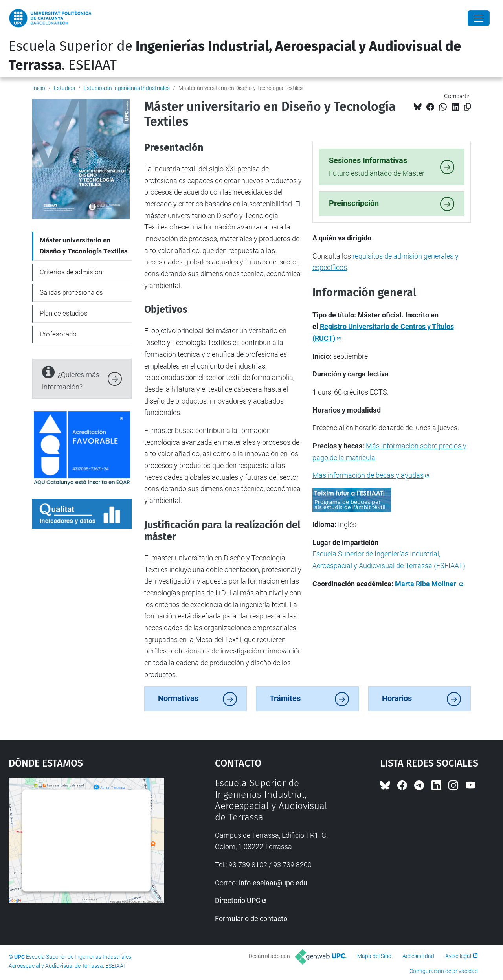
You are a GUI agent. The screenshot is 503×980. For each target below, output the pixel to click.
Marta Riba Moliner (426, 584)
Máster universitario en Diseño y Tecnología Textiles (84, 246)
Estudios (64, 88)
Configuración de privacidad (444, 971)
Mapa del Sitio (374, 956)
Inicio (39, 88)
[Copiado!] (467, 107)
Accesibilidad (418, 956)
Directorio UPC (238, 900)
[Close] (479, 18)
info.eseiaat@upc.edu (273, 883)
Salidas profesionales (71, 292)
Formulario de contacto (251, 919)
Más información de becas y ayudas (368, 475)
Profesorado (58, 334)
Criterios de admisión (71, 272)
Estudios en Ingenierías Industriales (127, 88)
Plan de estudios (64, 313)
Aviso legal (458, 956)
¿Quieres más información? (71, 378)
